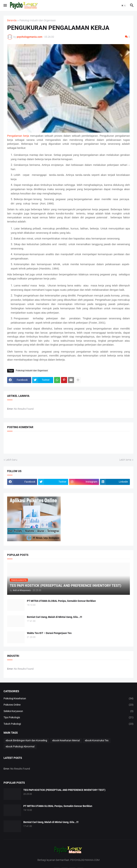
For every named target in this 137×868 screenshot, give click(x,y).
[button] (5, 6)
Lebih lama (125, 460)
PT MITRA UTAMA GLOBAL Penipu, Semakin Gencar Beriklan (61, 601)
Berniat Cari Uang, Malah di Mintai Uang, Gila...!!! (54, 617)
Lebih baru (12, 460)
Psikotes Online (68, 705)
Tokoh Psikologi (68, 724)
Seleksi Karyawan (68, 711)
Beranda (12, 20)
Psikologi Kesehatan (68, 699)
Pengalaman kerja (18, 136)
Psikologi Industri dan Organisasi (38, 20)
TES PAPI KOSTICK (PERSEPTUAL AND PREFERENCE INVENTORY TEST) (64, 790)
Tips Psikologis (68, 718)
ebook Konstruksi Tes (97, 740)
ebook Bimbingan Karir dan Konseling (26, 740)
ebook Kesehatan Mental (66, 740)
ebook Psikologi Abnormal (20, 747)
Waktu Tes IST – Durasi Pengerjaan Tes (49, 633)
